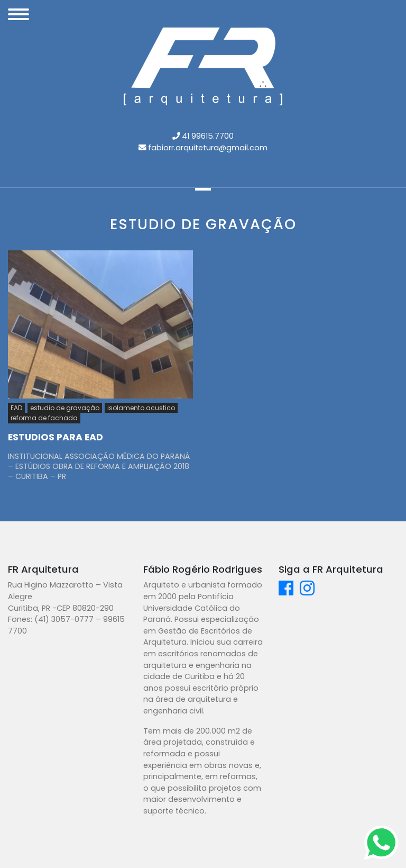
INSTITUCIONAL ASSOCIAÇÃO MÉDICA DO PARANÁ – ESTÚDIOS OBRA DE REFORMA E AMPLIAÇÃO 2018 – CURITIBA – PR (99, 466)
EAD (16, 408)
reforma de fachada (44, 418)
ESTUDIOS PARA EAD (56, 437)
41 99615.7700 (208, 136)
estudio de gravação (65, 408)
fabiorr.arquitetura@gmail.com (208, 148)
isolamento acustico (141, 408)
